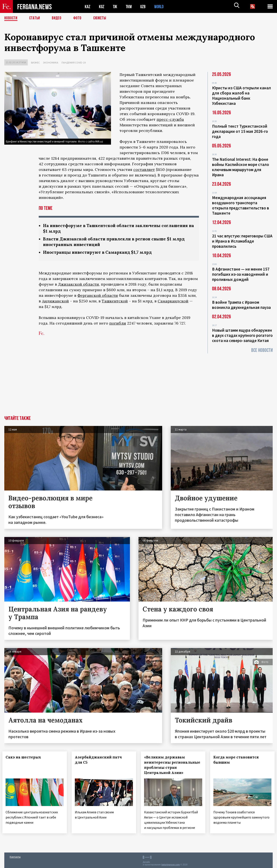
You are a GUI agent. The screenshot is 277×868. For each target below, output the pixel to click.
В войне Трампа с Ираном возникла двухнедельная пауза (241, 305)
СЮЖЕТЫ (102, 18)
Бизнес (35, 63)
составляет (144, 169)
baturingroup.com (171, 863)
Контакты (15, 855)
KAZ (88, 7)
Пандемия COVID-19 (74, 63)
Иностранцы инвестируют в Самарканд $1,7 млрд (99, 253)
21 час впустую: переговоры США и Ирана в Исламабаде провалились (242, 241)
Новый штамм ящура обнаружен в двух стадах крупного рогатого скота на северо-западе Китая (242, 335)
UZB (144, 7)
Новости (11, 18)
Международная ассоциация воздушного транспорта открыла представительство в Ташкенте (241, 205)
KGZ (102, 7)
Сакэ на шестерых (25, 757)
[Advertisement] (138, 384)
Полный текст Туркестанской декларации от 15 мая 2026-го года (240, 131)
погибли (118, 324)
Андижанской (55, 302)
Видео (58, 18)
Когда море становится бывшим (238, 760)
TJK (115, 7)
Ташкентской (115, 302)
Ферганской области (98, 296)
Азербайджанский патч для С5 (100, 760)
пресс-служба (170, 119)
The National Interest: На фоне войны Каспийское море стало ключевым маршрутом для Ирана (241, 167)
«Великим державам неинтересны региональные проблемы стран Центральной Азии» (172, 765)
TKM (130, 7)
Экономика (51, 63)
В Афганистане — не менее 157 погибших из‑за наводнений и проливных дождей (241, 274)
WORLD (160, 7)
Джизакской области (78, 285)
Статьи (36, 18)
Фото (79, 18)
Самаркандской (173, 302)
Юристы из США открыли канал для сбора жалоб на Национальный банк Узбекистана (242, 96)
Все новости (262, 350)
